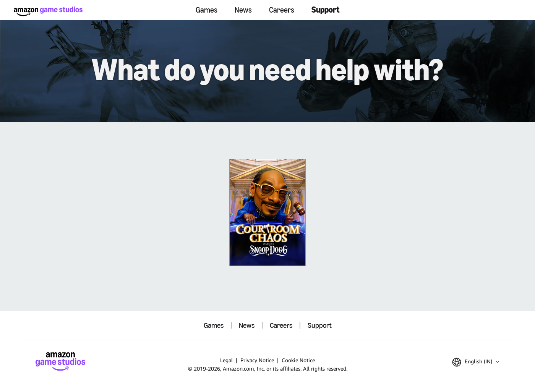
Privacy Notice (257, 360)
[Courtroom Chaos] (267, 212)
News (243, 10)
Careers (282, 10)
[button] (476, 362)
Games (207, 10)
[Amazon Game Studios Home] (48, 11)
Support (326, 10)
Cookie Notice (298, 360)
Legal (226, 360)
